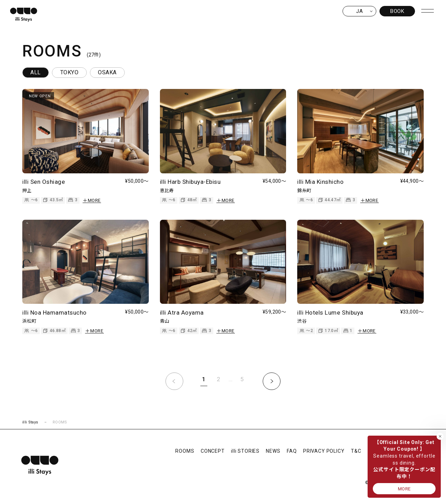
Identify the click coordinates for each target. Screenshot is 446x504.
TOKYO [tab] (69, 72)
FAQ (292, 451)
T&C (356, 451)
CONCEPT (213, 451)
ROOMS (185, 451)
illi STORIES (245, 451)
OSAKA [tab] (107, 72)
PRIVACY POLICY (324, 451)
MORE (404, 489)
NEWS (273, 451)
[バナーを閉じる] (440, 436)
